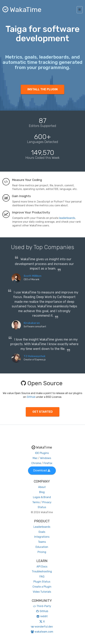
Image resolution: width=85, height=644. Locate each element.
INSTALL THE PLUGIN (42, 89)
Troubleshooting (42, 571)
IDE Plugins (42, 453)
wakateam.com (42, 632)
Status (42, 507)
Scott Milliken (33, 276)
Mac (35, 458)
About (42, 487)
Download (42, 470)
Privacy (47, 502)
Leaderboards (42, 527)
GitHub (31, 397)
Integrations (42, 537)
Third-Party (42, 606)
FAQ (42, 577)
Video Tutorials (42, 592)
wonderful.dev (42, 627)
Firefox (48, 463)
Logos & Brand (42, 497)
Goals (42, 532)
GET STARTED (43, 412)
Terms (36, 502)
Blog (42, 492)
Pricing (42, 552)
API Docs (42, 567)
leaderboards (67, 218)
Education (42, 547)
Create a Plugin (42, 587)
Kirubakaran (32, 323)
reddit (42, 616)
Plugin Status (42, 582)
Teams (42, 542)
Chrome (36, 463)
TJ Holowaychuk (35, 356)
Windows (46, 458)
